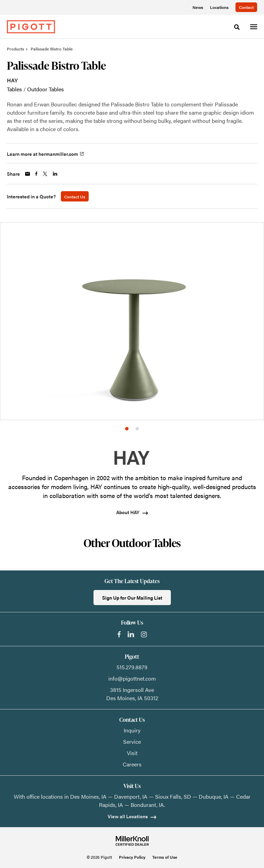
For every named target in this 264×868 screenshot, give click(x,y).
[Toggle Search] (237, 27)
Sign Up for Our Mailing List (132, 598)
